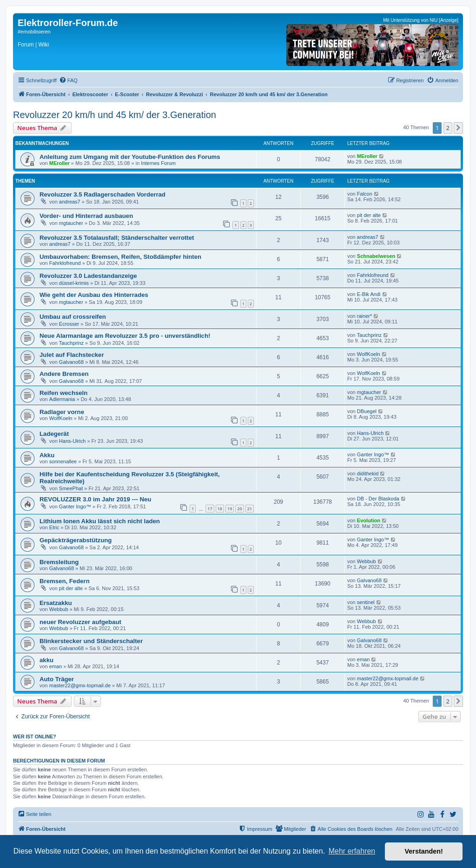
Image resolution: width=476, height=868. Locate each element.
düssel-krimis (74, 283)
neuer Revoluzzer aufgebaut (80, 622)
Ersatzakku (56, 603)
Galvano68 (71, 362)
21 (250, 509)
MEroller (59, 163)
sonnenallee (63, 461)
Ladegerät (54, 434)
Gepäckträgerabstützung (76, 540)
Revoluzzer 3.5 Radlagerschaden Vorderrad (102, 194)
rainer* (364, 316)
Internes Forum (158, 163)
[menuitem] (68, 80)
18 (220, 509)
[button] (458, 128)
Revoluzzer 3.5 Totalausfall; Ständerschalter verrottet (117, 238)
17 (210, 509)
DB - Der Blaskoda (378, 499)
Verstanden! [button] (424, 851)
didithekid (368, 473)
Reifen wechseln (63, 393)
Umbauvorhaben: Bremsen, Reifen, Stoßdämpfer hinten (120, 257)
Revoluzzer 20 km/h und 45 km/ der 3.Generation (115, 115)
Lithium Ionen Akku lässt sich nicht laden (100, 521)
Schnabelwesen (376, 256)
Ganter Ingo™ (373, 454)
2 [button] (448, 128)
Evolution (369, 520)
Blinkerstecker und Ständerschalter (91, 641)
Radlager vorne (62, 412)
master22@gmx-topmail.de (80, 685)
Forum (26, 45)
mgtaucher (71, 223)
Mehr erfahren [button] (352, 851)
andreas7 (70, 202)
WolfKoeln (369, 354)
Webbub (367, 561)
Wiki (43, 45)
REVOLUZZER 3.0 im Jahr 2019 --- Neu (95, 499)
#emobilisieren (34, 32)
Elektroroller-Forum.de (68, 23)
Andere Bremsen (64, 374)
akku (46, 660)
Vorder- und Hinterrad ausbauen (86, 216)
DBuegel (367, 411)
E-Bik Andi (369, 294)
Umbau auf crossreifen (73, 317)
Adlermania (62, 399)
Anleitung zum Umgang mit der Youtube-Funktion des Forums (130, 157)
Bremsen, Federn (65, 581)
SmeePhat (71, 488)
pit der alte (369, 215)
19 (230, 509)
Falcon (365, 194)
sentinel (366, 602)
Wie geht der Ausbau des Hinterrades (94, 295)
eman (56, 666)
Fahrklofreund (65, 263)
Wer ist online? (35, 736)
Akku (47, 455)
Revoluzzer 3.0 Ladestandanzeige (88, 276)
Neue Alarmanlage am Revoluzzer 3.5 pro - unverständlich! (125, 336)
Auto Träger (57, 679)
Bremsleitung (59, 562)
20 (239, 509)
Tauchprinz (71, 343)
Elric (54, 527)
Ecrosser (69, 324)
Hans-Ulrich (72, 441)
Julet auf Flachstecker (72, 355)
